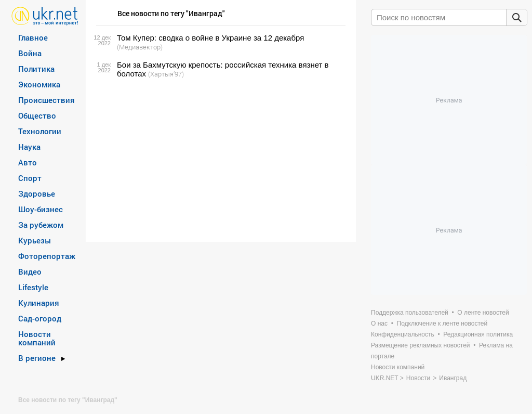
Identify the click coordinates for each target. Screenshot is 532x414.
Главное (33, 37)
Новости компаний (37, 338)
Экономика (39, 84)
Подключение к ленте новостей (442, 324)
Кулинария (39, 303)
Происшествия (46, 100)
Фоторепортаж (47, 256)
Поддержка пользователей (410, 313)
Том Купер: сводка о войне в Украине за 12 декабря (210, 38)
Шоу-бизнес (41, 209)
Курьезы (35, 240)
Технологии (40, 131)
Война (30, 53)
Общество (37, 115)
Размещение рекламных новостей (421, 345)
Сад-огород (40, 318)
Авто (28, 162)
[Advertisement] (219, 160)
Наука (29, 147)
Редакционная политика (478, 334)
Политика (36, 69)
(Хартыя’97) (166, 74)
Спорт (30, 178)
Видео (30, 271)
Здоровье (37, 193)
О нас (379, 324)
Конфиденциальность (403, 334)
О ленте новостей (483, 313)
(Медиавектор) (140, 47)
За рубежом (41, 225)
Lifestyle (33, 287)
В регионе (37, 358)
